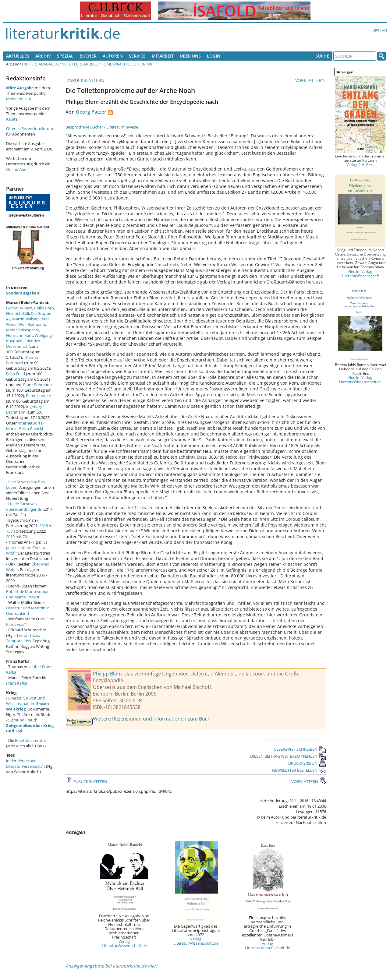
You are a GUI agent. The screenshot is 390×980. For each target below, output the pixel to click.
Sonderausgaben (23, 293)
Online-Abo (16, 169)
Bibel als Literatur (31, 740)
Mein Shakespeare (23, 330)
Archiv (43, 56)
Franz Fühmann (37, 385)
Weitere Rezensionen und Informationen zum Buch (152, 719)
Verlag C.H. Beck (360, 164)
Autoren (113, 56)
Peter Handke (38, 396)
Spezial (65, 56)
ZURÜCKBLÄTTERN (85, 80)
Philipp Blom (107, 674)
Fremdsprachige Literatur (126, 64)
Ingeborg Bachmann (24, 409)
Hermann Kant (19, 335)
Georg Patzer (91, 112)
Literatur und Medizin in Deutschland (28, 611)
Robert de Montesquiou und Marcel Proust (28, 594)
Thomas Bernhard (22, 360)
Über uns (190, 56)
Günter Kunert (19, 308)
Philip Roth (44, 308)
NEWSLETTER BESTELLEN (299, 770)
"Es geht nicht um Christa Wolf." (27, 548)
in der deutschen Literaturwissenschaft (26, 763)
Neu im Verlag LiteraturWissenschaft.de (360, 379)
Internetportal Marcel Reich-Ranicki (25, 426)
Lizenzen (280, 823)
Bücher (88, 56)
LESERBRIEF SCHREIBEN (300, 749)
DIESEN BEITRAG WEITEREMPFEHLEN (288, 756)
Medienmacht (19, 99)
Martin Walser (25, 319)
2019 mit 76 (16, 537)
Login (214, 56)
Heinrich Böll (18, 313)
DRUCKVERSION (307, 763)
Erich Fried (16, 374)
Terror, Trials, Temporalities (23, 638)
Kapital (12, 119)
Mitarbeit (163, 56)
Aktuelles (18, 56)
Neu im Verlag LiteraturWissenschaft (360, 273)
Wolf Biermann (32, 324)
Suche (322, 56)
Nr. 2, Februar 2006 (80, 64)
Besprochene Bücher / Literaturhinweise (102, 127)
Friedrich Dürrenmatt (23, 344)
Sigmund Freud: (30, 725)
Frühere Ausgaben (40, 64)
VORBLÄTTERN (311, 80)
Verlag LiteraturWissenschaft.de (124, 943)
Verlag (380, 30)
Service (137, 56)
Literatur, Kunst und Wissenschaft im (28, 703)
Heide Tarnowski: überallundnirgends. (24, 506)
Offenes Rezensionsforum (30, 129)
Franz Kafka (17, 683)
